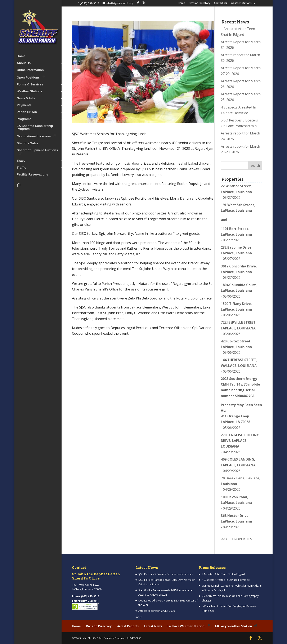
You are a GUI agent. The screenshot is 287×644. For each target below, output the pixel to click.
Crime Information (30, 69)
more (139, 617)
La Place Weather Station (186, 626)
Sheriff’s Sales (28, 142)
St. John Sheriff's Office (91, 638)
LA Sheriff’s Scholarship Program (35, 126)
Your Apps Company (114, 638)
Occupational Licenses (34, 135)
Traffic (21, 166)
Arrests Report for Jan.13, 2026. (157, 611)
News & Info (26, 97)
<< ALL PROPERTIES (236, 539)
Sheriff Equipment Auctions (37, 149)
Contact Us (220, 3)
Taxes (21, 159)
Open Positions (28, 76)
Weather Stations (241, 3)
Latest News (153, 626)
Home (181, 3)
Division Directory (199, 3)
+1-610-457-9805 (133, 638)
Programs (24, 118)
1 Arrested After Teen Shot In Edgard (223, 574)
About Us (24, 62)
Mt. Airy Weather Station (234, 626)
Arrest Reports (128, 626)
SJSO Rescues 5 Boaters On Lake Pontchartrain (166, 574)
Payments (24, 104)
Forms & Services (30, 83)
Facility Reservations (32, 173)
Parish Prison (27, 111)
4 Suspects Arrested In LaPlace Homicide (226, 580)
